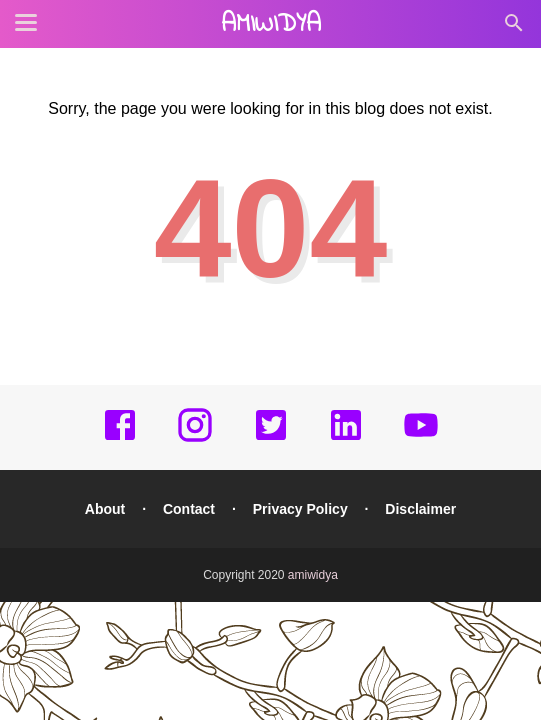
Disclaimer (420, 509)
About (105, 509)
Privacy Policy (300, 509)
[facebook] (120, 439)
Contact (189, 509)
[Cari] (514, 28)
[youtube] (421, 439)
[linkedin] (346, 439)
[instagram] (195, 439)
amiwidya (271, 25)
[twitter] (271, 439)
